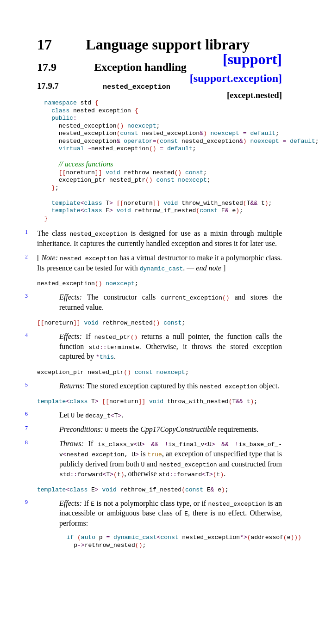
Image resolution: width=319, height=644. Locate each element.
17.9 (47, 67)
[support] (252, 59)
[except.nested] (254, 95)
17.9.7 (48, 86)
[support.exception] (236, 78)
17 (44, 44)
